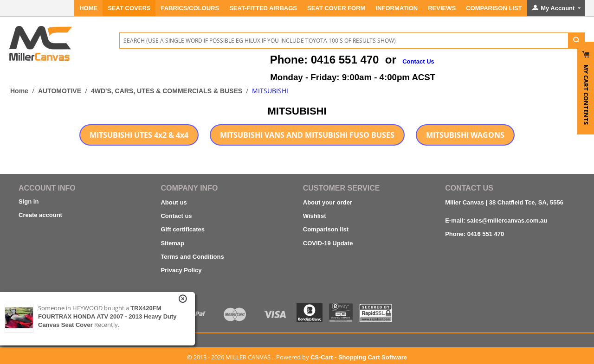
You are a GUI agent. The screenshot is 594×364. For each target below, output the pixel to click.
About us (174, 202)
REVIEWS (442, 8)
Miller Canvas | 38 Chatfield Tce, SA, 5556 (504, 202)
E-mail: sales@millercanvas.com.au (496, 220)
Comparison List (494, 8)
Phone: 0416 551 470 (475, 234)
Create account (40, 215)
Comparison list (326, 229)
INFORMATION (397, 8)
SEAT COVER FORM (336, 8)
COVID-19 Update (328, 243)
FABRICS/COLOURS (190, 8)
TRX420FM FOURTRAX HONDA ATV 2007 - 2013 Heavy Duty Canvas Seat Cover (107, 316)
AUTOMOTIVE (60, 91)
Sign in (29, 201)
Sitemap (172, 243)
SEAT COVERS (129, 8)
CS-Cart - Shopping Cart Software (359, 357)
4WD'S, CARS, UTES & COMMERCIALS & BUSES (167, 91)
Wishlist (315, 216)
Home (88, 8)
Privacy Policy (181, 270)
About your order (328, 202)
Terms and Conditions (192, 257)
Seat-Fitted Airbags (263, 8)
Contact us (176, 216)
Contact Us (418, 61)
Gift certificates (183, 229)
